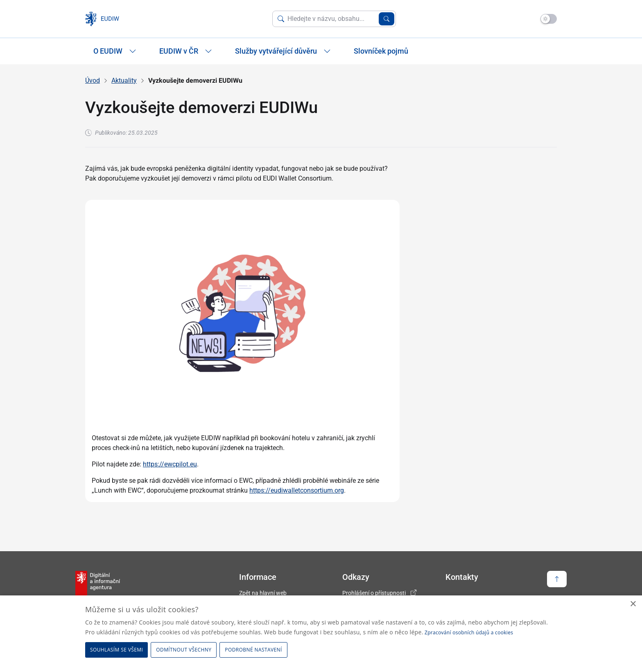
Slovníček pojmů (381, 51)
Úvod (93, 80)
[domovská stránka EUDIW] (105, 19)
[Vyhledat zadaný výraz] (387, 19)
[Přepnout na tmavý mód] (549, 19)
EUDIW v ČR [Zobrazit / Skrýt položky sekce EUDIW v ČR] (186, 51)
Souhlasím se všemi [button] (116, 650)
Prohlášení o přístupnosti (374, 593)
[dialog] (321, 634)
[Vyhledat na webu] (331, 19)
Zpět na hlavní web (263, 593)
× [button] (633, 604)
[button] (255, 650)
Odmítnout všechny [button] (184, 650)
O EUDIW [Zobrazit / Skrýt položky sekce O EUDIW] (115, 51)
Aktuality (124, 80)
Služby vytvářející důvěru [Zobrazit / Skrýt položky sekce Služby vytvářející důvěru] (283, 51)
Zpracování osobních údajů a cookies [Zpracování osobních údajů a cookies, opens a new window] (469, 632)
